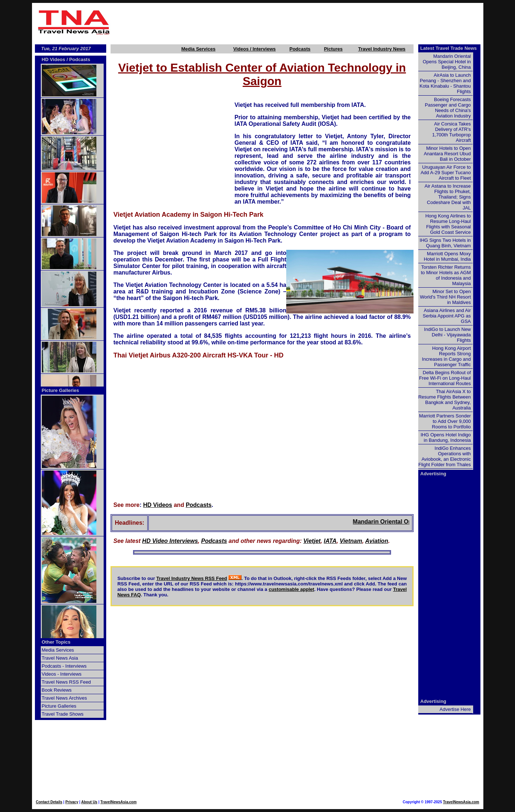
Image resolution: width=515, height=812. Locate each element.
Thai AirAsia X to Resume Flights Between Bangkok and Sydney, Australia (445, 400)
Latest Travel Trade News (449, 48)
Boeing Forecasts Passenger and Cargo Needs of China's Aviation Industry (448, 108)
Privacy (72, 802)
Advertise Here (455, 709)
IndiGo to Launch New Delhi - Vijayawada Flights (448, 335)
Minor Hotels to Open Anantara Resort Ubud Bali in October (447, 154)
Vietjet (312, 541)
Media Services (198, 49)
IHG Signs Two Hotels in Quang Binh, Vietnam (445, 243)
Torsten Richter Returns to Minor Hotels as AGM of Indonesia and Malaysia (446, 275)
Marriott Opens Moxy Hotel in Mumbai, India (447, 256)
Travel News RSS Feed (66, 682)
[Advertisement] (298, 22)
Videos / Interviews (254, 49)
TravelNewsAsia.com (119, 802)
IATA (330, 541)
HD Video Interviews (170, 541)
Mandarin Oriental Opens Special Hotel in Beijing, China (447, 62)
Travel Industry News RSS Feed (192, 578)
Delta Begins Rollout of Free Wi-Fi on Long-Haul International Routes (445, 378)
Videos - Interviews (62, 674)
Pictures (333, 49)
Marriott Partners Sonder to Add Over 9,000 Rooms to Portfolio (445, 421)
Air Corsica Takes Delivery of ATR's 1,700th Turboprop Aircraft (451, 132)
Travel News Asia (60, 658)
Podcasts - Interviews (64, 666)
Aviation (377, 541)
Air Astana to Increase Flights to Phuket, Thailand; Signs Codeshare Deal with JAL (448, 197)
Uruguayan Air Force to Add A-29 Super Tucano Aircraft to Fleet (446, 173)
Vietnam (351, 541)
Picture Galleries (61, 390)
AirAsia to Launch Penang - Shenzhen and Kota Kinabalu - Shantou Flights (445, 83)
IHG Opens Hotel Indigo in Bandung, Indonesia (446, 437)
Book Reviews (57, 690)
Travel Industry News (382, 49)
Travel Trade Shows (63, 714)
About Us (89, 802)
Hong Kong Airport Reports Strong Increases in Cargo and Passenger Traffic (446, 356)
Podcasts (300, 49)
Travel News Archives (65, 698)
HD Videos (158, 505)
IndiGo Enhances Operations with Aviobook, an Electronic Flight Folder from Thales (444, 456)
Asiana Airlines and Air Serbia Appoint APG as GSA (447, 316)
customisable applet (292, 589)
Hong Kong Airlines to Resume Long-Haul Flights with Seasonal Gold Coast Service (448, 224)
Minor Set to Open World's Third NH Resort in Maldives (446, 297)
